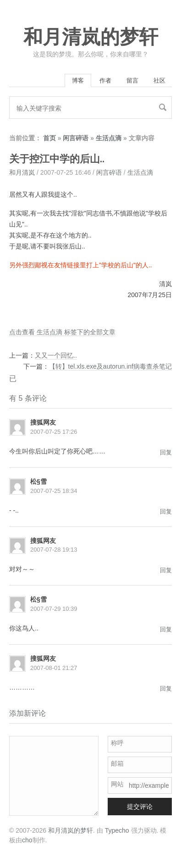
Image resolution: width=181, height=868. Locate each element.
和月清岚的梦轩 (91, 37)
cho (27, 840)
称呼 (117, 743)
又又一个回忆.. (56, 355)
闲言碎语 (76, 138)
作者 (105, 80)
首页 (49, 138)
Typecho (117, 830)
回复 (166, 452)
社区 (159, 80)
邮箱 (117, 763)
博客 (78, 80)
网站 (117, 784)
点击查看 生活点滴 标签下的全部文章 (62, 332)
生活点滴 (109, 138)
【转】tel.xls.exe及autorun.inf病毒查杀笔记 (110, 366)
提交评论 (140, 807)
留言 (132, 80)
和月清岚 (22, 172)
